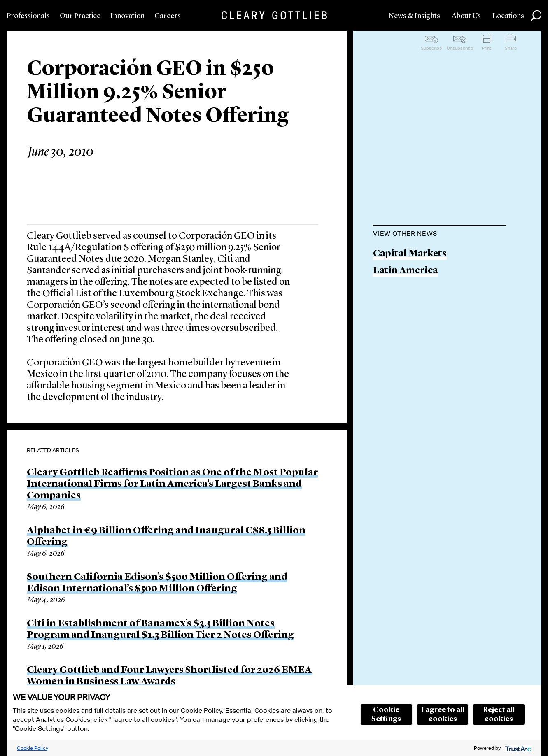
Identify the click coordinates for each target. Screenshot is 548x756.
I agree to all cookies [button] (443, 714)
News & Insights (414, 16)
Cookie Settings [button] (386, 714)
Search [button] (536, 16)
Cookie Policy (33, 748)
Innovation (127, 16)
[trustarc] (517, 748)
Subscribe (431, 48)
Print (486, 48)
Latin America (405, 271)
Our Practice (80, 16)
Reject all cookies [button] (499, 714)
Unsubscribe (460, 48)
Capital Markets (410, 254)
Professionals (28, 16)
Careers (168, 16)
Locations (508, 16)
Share (511, 48)
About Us (466, 16)
